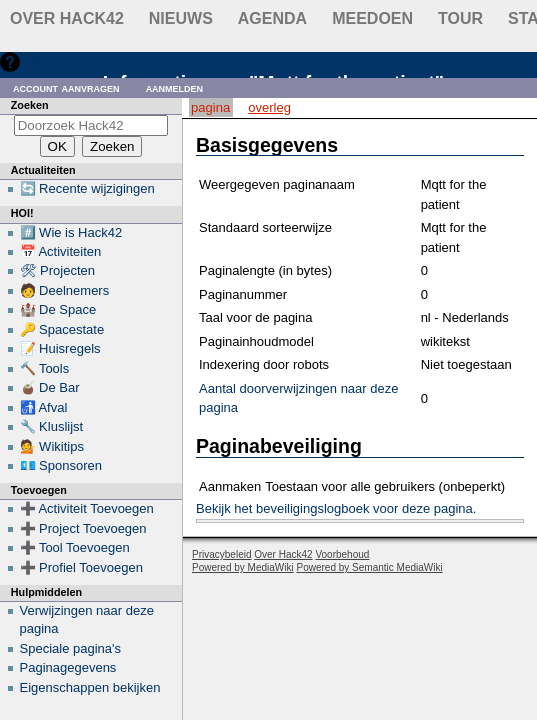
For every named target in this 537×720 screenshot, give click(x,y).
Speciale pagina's (71, 648)
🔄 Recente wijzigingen (87, 188)
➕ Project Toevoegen (83, 528)
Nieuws (181, 18)
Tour (460, 18)
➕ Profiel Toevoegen (81, 567)
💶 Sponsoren (61, 465)
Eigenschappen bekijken (90, 687)
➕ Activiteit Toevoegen (87, 508)
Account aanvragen (66, 87)
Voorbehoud (342, 554)
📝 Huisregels (60, 348)
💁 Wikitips (52, 446)
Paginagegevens (68, 667)
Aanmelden (175, 87)
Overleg (269, 107)
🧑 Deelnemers (65, 290)
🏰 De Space (58, 309)
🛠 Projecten (58, 270)
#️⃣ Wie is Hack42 (71, 232)
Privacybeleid (221, 554)
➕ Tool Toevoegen (75, 547)
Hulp (38, 61)
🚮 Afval (44, 407)
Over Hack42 (67, 18)
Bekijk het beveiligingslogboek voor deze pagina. (336, 508)
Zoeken (30, 105)
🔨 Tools (45, 368)
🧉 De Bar (50, 387)
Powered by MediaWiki (243, 567)
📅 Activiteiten (61, 251)
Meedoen (372, 18)
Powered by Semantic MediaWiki (370, 567)
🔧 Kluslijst (52, 426)
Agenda (272, 18)
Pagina (210, 107)
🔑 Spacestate (62, 329)
